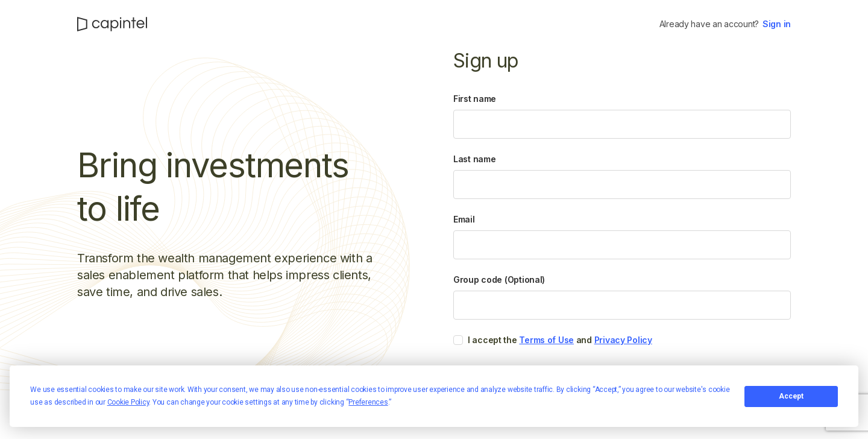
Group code (499, 280)
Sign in (777, 24)
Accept (791, 396)
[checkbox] (458, 340)
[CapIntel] (112, 24)
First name (475, 99)
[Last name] (622, 185)
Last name (474, 159)
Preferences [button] (368, 402)
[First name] (622, 124)
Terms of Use (546, 340)
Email (464, 219)
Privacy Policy (623, 340)
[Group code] (622, 305)
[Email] (622, 245)
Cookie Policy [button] (128, 402)
